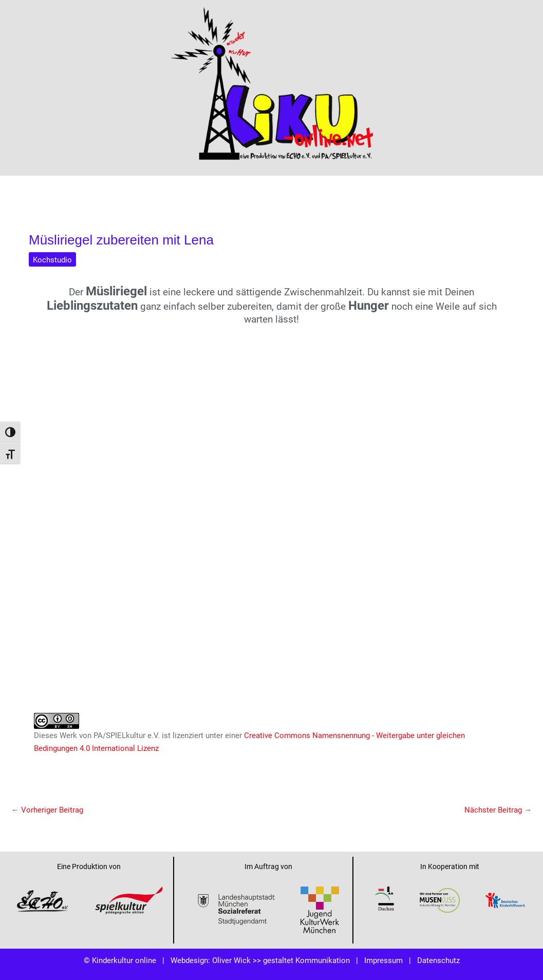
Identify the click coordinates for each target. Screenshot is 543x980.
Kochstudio (52, 259)
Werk (68, 735)
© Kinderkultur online (120, 960)
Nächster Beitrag (498, 809)
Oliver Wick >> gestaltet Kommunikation (281, 960)
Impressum (383, 960)
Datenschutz (438, 960)
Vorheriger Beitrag (47, 809)
